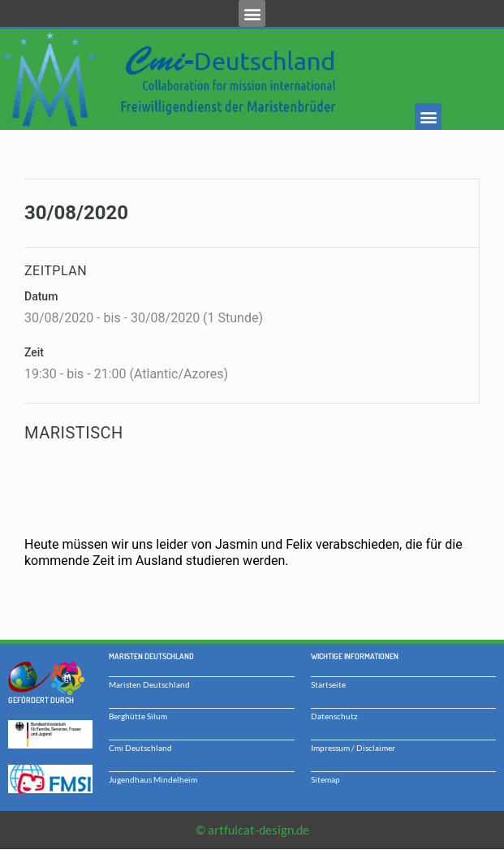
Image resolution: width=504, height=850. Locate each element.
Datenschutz (334, 716)
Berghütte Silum (138, 716)
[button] (252, 13)
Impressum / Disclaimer (353, 748)
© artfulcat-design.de (252, 830)
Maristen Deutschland (149, 684)
